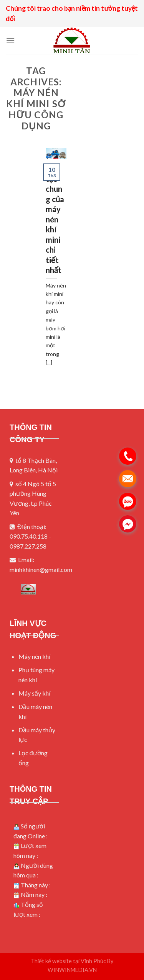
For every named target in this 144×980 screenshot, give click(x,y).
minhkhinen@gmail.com (41, 569)
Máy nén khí (34, 656)
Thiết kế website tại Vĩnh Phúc (68, 961)
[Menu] (10, 40)
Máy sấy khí (34, 693)
